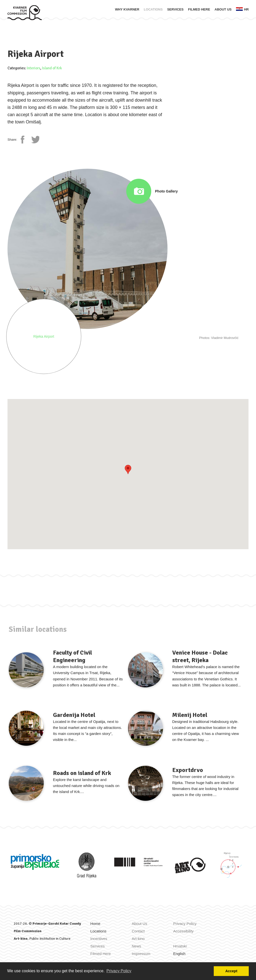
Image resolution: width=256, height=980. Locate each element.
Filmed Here (199, 9)
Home (95, 924)
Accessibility (183, 931)
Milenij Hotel (190, 715)
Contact (138, 931)
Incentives (99, 939)
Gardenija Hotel (74, 715)
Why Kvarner (127, 9)
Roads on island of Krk (82, 773)
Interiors (33, 68)
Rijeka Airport (44, 336)
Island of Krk (52, 68)
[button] (128, 469)
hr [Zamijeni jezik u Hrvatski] (242, 9)
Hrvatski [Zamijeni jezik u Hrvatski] (180, 946)
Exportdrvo (188, 770)
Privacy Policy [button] (119, 971)
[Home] (25, 12)
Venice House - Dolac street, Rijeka (200, 656)
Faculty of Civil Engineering (72, 656)
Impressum (141, 954)
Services (175, 9)
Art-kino (21, 939)
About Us (223, 9)
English (179, 954)
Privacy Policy (185, 924)
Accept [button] (231, 971)
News (136, 946)
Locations (153, 9)
